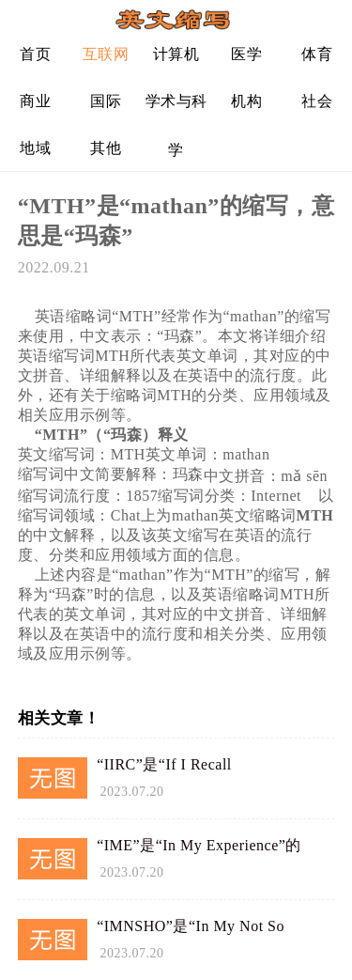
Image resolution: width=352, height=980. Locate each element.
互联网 (106, 54)
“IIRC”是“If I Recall (164, 764)
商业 (35, 101)
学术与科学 (176, 109)
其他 (106, 148)
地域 (35, 148)
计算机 (176, 54)
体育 (317, 54)
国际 (106, 101)
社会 (317, 101)
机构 (246, 101)
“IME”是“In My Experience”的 (199, 845)
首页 (35, 54)
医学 (246, 54)
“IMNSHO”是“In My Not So (191, 926)
